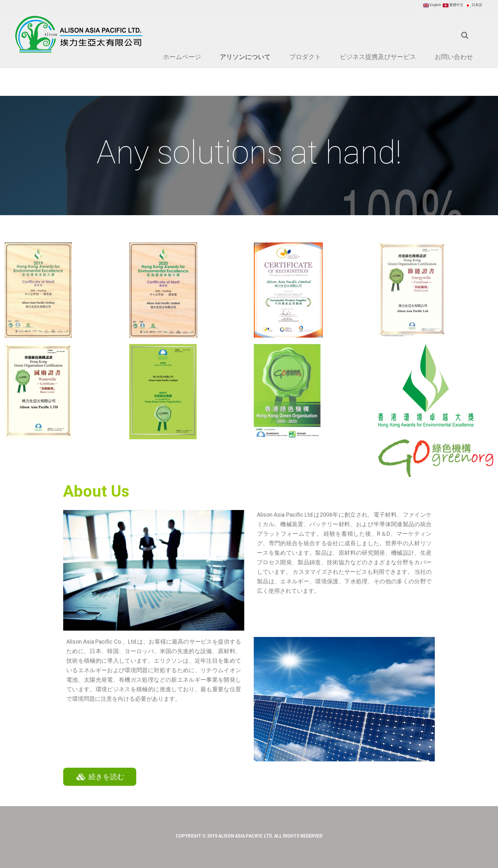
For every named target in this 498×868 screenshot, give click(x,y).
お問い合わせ (454, 57)
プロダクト (305, 57)
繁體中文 (453, 5)
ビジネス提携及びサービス (378, 57)
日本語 (474, 5)
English (432, 5)
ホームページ (182, 57)
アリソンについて (245, 57)
